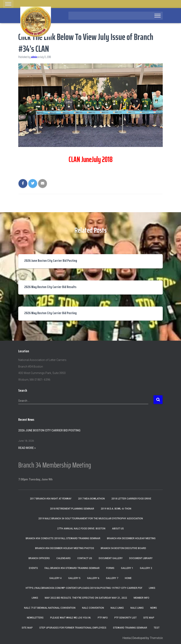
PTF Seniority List (126, 618)
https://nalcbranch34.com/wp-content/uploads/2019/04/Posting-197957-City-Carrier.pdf (84, 588)
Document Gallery (111, 558)
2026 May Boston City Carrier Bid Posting (50, 313)
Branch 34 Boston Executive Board (123, 548)
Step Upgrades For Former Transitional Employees (73, 628)
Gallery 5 (74, 578)
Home (128, 578)
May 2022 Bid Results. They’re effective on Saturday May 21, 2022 (86, 598)
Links (152, 588)
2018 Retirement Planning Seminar (72, 509)
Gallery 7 (112, 578)
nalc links (117, 608)
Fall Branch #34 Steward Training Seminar (72, 568)
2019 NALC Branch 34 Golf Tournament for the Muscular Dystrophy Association (91, 519)
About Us (118, 529)
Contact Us (85, 558)
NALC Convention (93, 608)
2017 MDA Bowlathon (91, 499)
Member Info (141, 598)
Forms (110, 568)
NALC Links (137, 608)
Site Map (149, 618)
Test (157, 628)
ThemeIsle (156, 638)
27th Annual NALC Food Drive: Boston (81, 529)
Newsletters (35, 618)
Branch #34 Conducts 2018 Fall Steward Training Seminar (63, 538)
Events (33, 568)
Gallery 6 (93, 578)
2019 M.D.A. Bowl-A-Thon (116, 509)
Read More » (27, 448)
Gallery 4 (55, 578)
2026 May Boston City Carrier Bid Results (50, 287)
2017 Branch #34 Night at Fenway (51, 499)
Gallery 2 (146, 568)
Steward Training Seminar (130, 628)
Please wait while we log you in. (71, 618)
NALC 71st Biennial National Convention (50, 608)
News (154, 608)
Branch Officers (39, 558)
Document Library (141, 558)
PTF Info (103, 618)
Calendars (64, 558)
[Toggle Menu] (8, 4)
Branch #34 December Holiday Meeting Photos (65, 548)
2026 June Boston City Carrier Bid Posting (51, 261)
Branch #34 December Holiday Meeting (131, 538)
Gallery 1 (127, 568)
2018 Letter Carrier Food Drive (131, 499)
